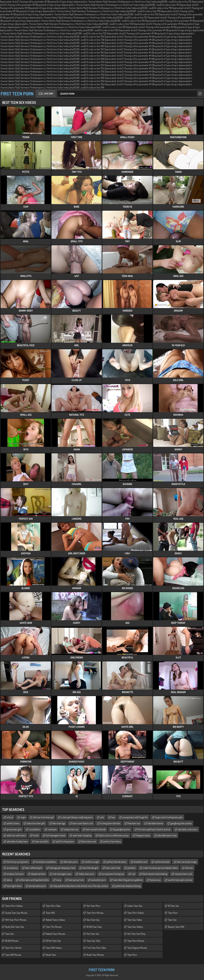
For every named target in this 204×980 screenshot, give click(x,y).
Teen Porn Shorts (13, 948)
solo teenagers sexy (62, 874)
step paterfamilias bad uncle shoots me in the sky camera (81, 886)
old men (189, 868)
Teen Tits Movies (54, 927)
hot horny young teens (18, 862)
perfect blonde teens (116, 862)
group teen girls (14, 829)
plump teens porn (37, 886)
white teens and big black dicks (34, 880)
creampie (52, 829)
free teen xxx (134, 823)
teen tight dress (14, 886)
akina (9, 880)
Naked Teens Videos (55, 920)
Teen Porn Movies (95, 913)
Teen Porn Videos (136, 913)
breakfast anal (140, 862)
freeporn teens (143, 835)
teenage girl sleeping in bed (62, 868)
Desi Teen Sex (93, 920)
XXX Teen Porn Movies (16, 920)
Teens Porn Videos (14, 906)
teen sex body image (187, 862)
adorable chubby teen (17, 841)
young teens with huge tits (135, 817)
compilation (35, 829)
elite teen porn (71, 862)
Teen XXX (50, 913)
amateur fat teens (15, 874)
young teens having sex (113, 874)
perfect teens (13, 823)
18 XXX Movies (12, 941)
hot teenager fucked (56, 835)
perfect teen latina (112, 841)
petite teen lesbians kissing (128, 886)
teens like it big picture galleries (128, 880)
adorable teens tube (167, 835)
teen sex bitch (42, 841)
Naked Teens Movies (56, 934)
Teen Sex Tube (93, 941)
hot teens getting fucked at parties (154, 829)
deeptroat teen (38, 874)
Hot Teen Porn (93, 906)
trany (59, 880)
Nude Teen (51, 955)
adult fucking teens (65, 841)
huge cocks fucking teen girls (169, 817)
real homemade (162, 862)
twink (36, 835)
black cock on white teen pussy (114, 835)
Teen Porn (132, 955)
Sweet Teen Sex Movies (16, 913)
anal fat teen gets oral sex (180, 880)
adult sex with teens (16, 835)
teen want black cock (83, 823)
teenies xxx (155, 880)
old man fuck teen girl (43, 817)
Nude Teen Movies (95, 955)
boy (113, 817)
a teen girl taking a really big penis (77, 817)
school (10, 817)
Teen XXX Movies (13, 955)
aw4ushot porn (98, 880)
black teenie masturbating (155, 874)
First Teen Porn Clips (96, 948)
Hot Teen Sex (93, 934)
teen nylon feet (113, 868)
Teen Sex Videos (135, 927)
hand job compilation (46, 862)
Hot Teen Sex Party (136, 934)
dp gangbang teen (122, 829)
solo (102, 817)
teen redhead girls (34, 868)
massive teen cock (183, 874)
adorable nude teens (188, 829)
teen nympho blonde (96, 829)
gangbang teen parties (181, 823)
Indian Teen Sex (135, 906)
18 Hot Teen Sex (53, 941)
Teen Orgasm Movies (137, 948)
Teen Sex (9, 934)
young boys (12, 868)
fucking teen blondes (110, 823)
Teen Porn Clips (53, 906)
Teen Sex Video (135, 920)
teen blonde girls (90, 868)
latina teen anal (89, 841)
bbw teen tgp (59, 823)
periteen (131, 868)
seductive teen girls (36, 823)
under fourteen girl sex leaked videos (160, 868)
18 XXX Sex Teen (94, 927)
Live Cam (48, 94)
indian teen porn (87, 874)
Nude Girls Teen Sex (15, 927)
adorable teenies (155, 823)
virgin (23, 817)
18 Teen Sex (173, 906)
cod (133, 874)
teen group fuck (76, 880)
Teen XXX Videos (54, 948)
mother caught (92, 862)
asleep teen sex (71, 829)
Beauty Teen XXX (176, 927)
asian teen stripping (82, 835)
